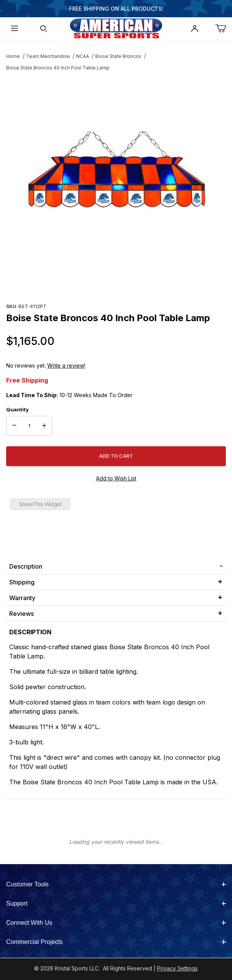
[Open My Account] (195, 29)
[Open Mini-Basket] (224, 29)
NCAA (83, 56)
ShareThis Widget (40, 504)
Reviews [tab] (22, 614)
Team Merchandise (48, 56)
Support (116, 903)
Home (13, 56)
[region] (116, 282)
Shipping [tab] (22, 582)
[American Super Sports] (116, 28)
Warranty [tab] (22, 598)
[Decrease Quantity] (14, 426)
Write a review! (66, 365)
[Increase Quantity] (44, 426)
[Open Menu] (15, 29)
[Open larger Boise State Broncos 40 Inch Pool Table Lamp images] (116, 170)
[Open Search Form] (44, 29)
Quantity (17, 409)
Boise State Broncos (118, 56)
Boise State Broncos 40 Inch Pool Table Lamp (58, 68)
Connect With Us (116, 923)
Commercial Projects (116, 942)
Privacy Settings (177, 968)
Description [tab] (26, 566)
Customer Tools (116, 884)
